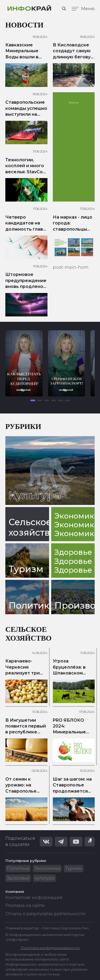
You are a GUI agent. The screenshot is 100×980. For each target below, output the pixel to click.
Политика (18, 868)
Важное (74, 103)
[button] (33, 400)
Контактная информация (34, 897)
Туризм (74, 868)
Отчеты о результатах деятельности (45, 914)
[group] (24, 363)
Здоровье (18, 878)
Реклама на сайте (25, 905)
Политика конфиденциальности (50, 948)
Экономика (47, 868)
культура (45, 878)
